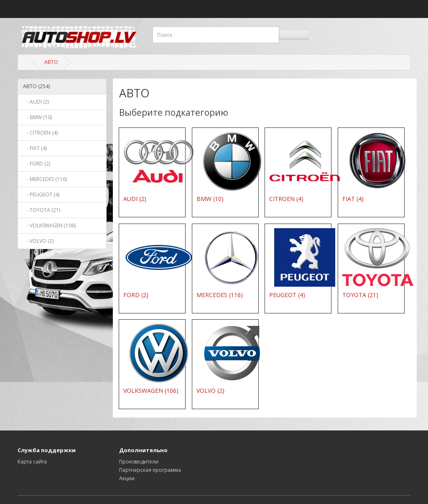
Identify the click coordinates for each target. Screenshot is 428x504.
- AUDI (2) (36, 102)
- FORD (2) (37, 164)
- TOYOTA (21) (42, 210)
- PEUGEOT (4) (41, 195)
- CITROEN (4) (40, 133)
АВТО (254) (36, 86)
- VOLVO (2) (38, 241)
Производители (139, 462)
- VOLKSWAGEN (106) (49, 225)
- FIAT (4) (35, 148)
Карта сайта (32, 462)
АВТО (51, 62)
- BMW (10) (37, 117)
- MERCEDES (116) (45, 179)
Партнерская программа (150, 470)
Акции (127, 478)
